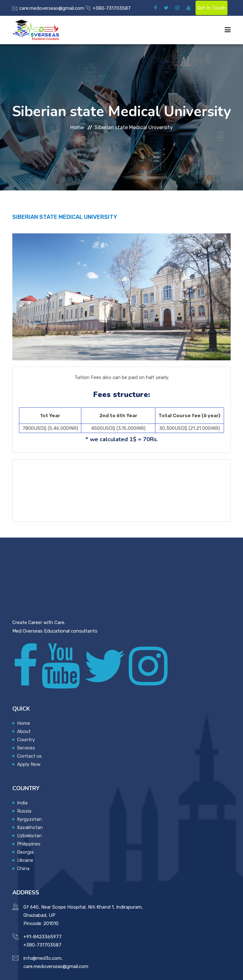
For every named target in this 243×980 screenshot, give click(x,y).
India (22, 807)
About (24, 735)
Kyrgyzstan (29, 823)
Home (77, 127)
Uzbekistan (29, 839)
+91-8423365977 (43, 941)
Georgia (25, 856)
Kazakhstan (30, 831)
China (23, 872)
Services (26, 752)
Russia (24, 815)
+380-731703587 (112, 8)
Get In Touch (212, 8)
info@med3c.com (42, 962)
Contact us (29, 760)
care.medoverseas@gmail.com (52, 8)
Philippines (29, 848)
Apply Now (29, 768)
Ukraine (25, 864)
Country (26, 743)
